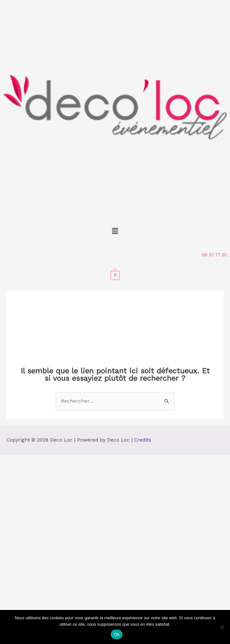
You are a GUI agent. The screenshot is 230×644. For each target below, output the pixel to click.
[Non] (222, 627)
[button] (115, 231)
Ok (117, 635)
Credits (143, 440)
